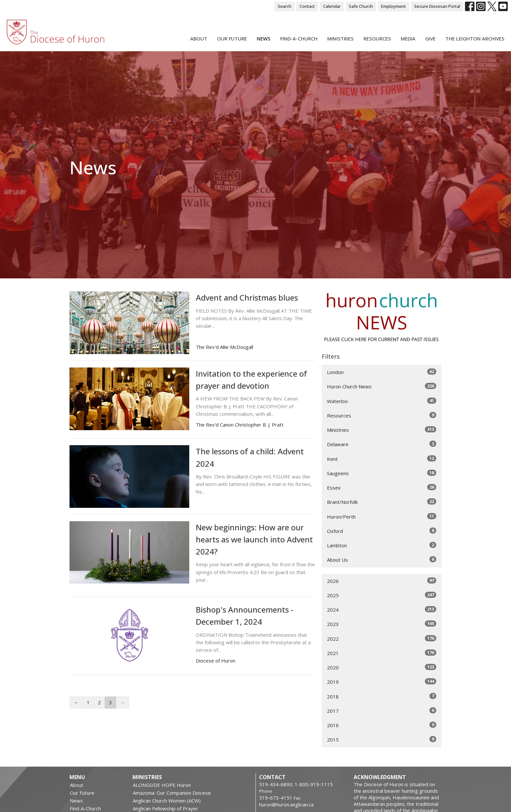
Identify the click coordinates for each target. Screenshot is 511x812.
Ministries (341, 39)
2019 (382, 682)
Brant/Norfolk (382, 502)
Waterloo (382, 401)
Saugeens (382, 473)
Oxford (382, 531)
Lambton (382, 545)
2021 (382, 653)
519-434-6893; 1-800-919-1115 (296, 784)
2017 (382, 711)
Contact (307, 6)
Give (430, 39)
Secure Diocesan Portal (437, 6)
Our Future (232, 39)
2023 (382, 624)
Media (408, 39)
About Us (382, 560)
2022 (382, 639)
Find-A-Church (299, 39)
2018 (382, 696)
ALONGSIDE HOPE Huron (162, 785)
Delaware (382, 444)
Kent (382, 459)
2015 (382, 739)
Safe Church (361, 6)
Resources (377, 39)
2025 (382, 595)
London (382, 372)
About (199, 39)
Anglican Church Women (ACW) (167, 801)
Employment (394, 6)
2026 (382, 581)
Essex (382, 487)
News (264, 39)
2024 (382, 609)
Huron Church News (382, 386)
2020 (382, 667)
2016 (382, 725)
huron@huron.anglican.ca (286, 804)
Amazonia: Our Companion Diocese (172, 793)
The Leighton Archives (475, 39)
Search (285, 6)
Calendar (332, 6)
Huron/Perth (382, 516)
